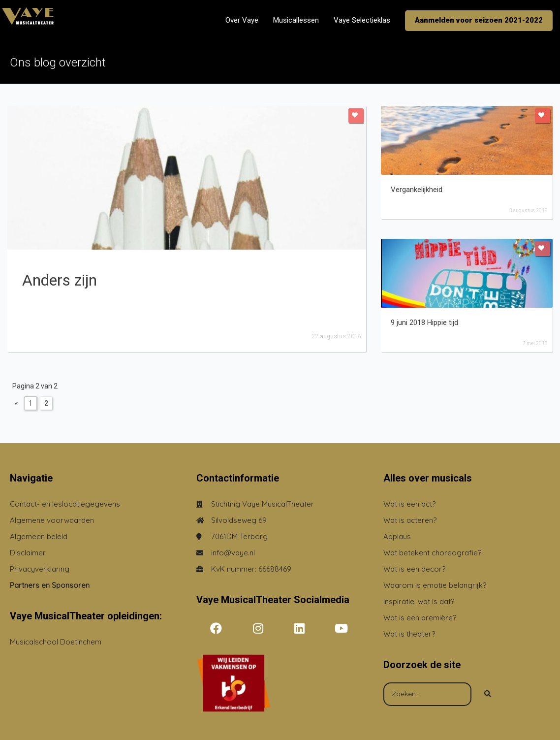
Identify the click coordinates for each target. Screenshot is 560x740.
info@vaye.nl (233, 553)
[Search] (488, 694)
